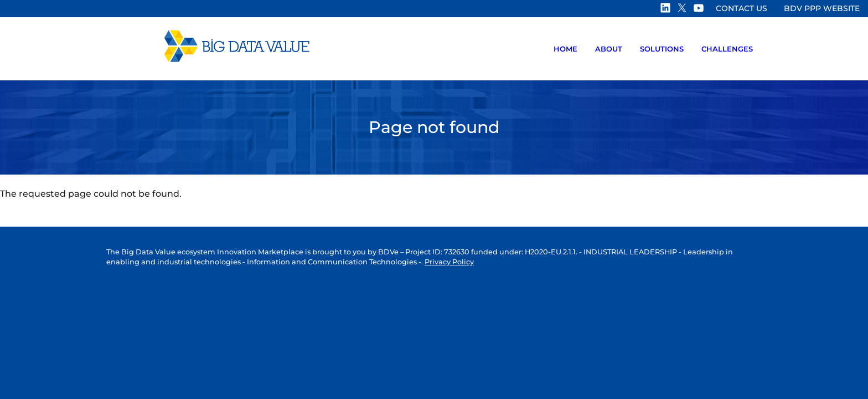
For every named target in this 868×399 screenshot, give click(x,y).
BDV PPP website (822, 8)
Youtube (699, 8)
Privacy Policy (449, 262)
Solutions (662, 49)
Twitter (683, 8)
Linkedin (666, 8)
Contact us (742, 8)
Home (565, 49)
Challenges (727, 49)
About (609, 49)
